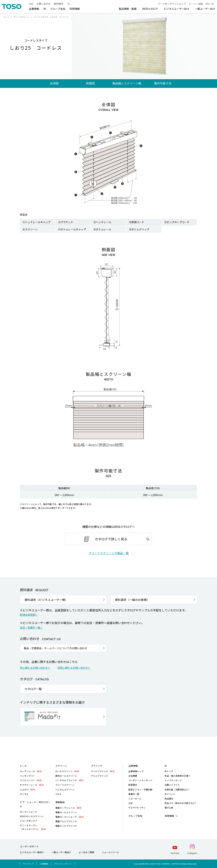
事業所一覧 (134, 794)
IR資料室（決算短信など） (177, 789)
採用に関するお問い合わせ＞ (74, 668)
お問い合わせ (44, 4)
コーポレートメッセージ (140, 780)
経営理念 (133, 785)
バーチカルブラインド (69, 780)
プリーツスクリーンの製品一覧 (109, 553)
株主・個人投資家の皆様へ (178, 776)
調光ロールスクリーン (66, 776)
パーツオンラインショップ (172, 4)
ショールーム (135, 798)
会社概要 (133, 776)
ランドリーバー (31, 780)
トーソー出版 (196, 4)
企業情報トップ (136, 771)
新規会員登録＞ (29, 615)
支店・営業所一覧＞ (31, 627)
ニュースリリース (110, 852)
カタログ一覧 (33, 689)
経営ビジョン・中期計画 (140, 789)
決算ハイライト (172, 785)
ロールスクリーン (67, 771)
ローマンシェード (29, 812)
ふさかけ (27, 789)
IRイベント (170, 794)
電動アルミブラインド (66, 821)
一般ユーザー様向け (61, 852)
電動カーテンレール (68, 808)
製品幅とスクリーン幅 (127, 83)
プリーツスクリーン (21, 17)
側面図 (90, 83)
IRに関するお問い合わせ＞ (35, 668)
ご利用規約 (44, 864)
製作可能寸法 (163, 83)
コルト (59, 794)
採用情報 (169, 816)
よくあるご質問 (86, 852)
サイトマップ (28, 864)
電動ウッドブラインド (66, 826)
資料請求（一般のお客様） (132, 600)
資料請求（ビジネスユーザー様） (46, 600)
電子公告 (169, 808)
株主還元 (169, 798)
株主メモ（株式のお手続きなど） (181, 803)
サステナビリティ (137, 808)
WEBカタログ (150, 9)
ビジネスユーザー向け (176, 9)
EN (207, 4)
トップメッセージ (173, 780)
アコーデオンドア (29, 821)
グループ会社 (58, 9)
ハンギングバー (27, 776)
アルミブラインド (99, 776)
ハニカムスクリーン (65, 789)
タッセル (24, 794)
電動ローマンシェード (69, 817)
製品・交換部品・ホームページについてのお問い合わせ (56, 648)
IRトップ (169, 771)
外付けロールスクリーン (32, 816)
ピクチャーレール (32, 785)
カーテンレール (31, 771)
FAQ (31, 4)
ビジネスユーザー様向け (32, 852)
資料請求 (59, 4)
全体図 (54, 83)
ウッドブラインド (103, 771)
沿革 (131, 803)
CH (212, 4)
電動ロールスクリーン (66, 812)
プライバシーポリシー (63, 864)
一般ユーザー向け (205, 9)
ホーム (6, 17)
